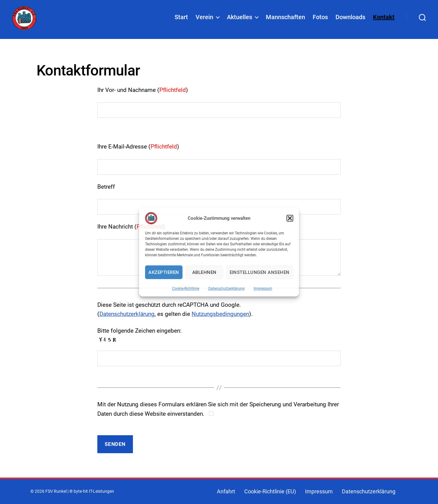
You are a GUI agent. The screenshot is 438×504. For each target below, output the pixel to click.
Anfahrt (226, 491)
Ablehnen (204, 272)
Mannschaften (285, 19)
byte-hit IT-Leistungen (94, 491)
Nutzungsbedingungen (220, 314)
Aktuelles (240, 19)
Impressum (263, 289)
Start (181, 19)
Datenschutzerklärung (226, 289)
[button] (290, 218)
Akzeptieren (164, 272)
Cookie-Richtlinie (186, 289)
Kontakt (384, 19)
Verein (204, 19)
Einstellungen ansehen (260, 272)
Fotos (320, 19)
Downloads (350, 19)
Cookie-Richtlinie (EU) (270, 491)
